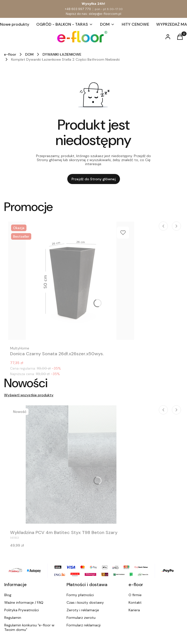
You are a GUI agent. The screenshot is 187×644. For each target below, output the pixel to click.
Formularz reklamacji (84, 625)
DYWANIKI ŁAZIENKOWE (62, 54)
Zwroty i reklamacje (83, 610)
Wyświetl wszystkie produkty (29, 395)
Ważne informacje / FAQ (24, 602)
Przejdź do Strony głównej (94, 179)
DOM (29, 54)
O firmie (135, 595)
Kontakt (135, 602)
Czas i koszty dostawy (85, 602)
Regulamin (13, 618)
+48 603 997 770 (78, 9)
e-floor (10, 54)
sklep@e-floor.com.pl (105, 14)
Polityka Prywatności (22, 610)
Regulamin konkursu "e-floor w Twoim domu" (29, 627)
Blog (8, 595)
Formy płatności (80, 595)
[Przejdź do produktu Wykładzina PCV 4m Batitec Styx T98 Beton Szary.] (71, 464)
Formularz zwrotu (81, 618)
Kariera (134, 610)
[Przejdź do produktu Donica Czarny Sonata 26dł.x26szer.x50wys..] (71, 281)
